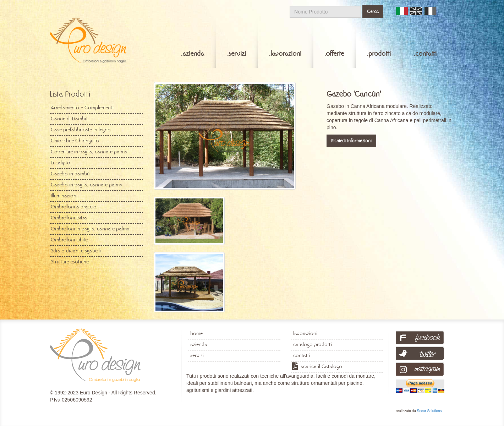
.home (196, 333)
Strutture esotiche (70, 262)
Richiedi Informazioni (351, 141)
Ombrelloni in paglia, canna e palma (90, 229)
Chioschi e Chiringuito (75, 141)
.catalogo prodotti (312, 344)
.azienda (193, 54)
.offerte (334, 54)
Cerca (373, 12)
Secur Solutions (429, 411)
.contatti (425, 54)
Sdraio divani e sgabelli (76, 251)
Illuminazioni (64, 196)
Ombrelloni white (69, 240)
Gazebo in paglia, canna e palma (87, 185)
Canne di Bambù (69, 119)
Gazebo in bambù (70, 174)
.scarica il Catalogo (321, 366)
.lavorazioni (285, 54)
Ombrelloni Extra (69, 218)
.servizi (237, 54)
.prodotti (379, 54)
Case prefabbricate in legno (81, 130)
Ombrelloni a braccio (74, 207)
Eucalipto (61, 163)
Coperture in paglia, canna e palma (89, 152)
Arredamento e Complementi (82, 108)
